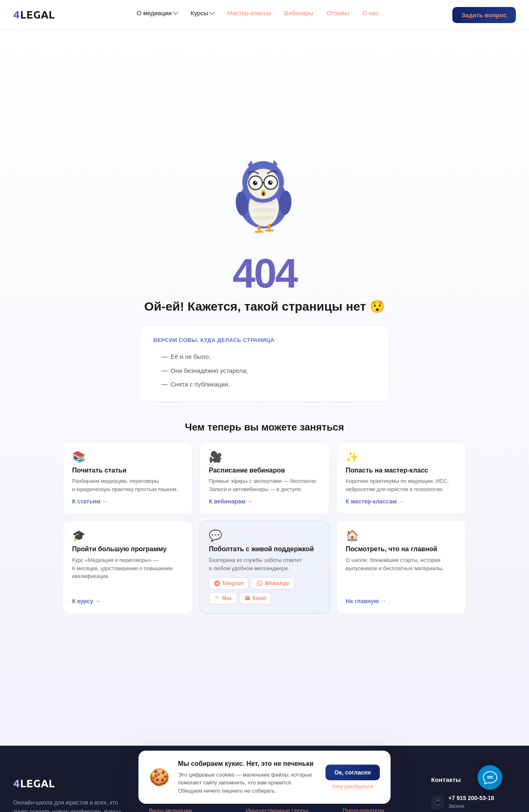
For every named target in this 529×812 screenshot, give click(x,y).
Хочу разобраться (352, 786)
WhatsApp (273, 583)
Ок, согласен (353, 772)
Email (255, 598)
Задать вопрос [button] (484, 15)
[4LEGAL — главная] (34, 15)
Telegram (229, 583)
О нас (371, 13)
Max (223, 598)
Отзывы (338, 13)
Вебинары (299, 13)
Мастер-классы (249, 13)
